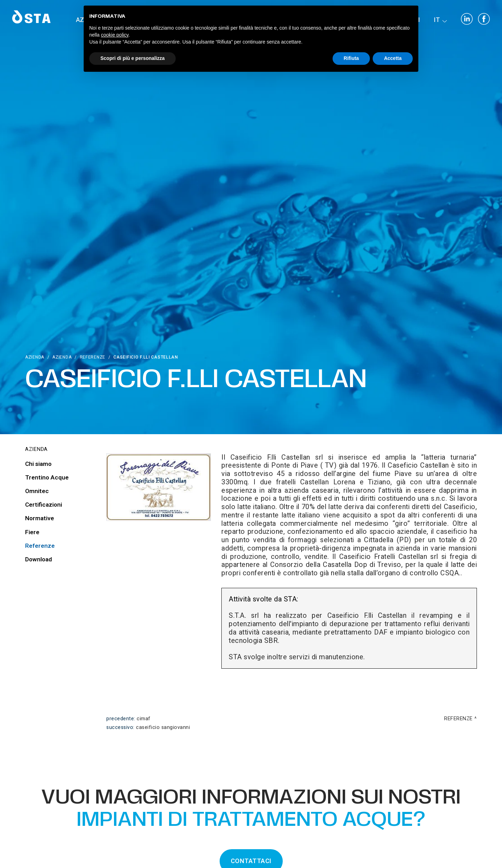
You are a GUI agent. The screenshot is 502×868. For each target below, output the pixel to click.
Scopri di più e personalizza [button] (132, 58)
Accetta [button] (393, 58)
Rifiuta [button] (351, 58)
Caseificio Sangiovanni (163, 727)
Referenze (93, 357)
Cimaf (144, 719)
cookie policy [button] (115, 35)
